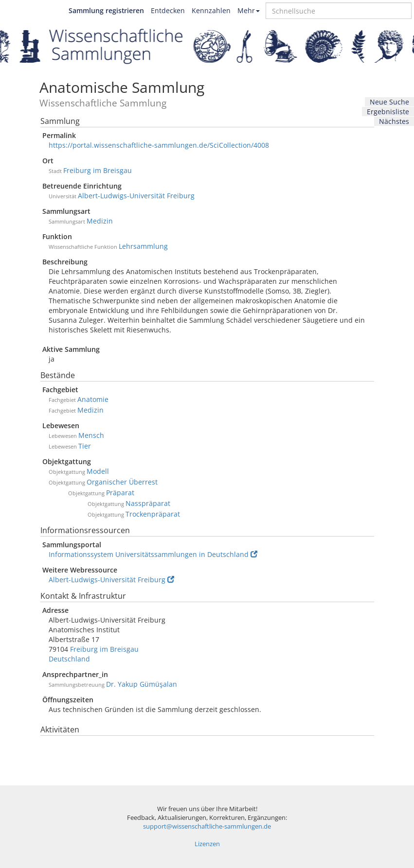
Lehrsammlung (143, 246)
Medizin (100, 221)
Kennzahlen (211, 10)
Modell (98, 471)
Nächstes (394, 121)
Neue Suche (389, 102)
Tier (85, 446)
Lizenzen (207, 844)
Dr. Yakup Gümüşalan (142, 684)
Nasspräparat (148, 503)
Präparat (120, 493)
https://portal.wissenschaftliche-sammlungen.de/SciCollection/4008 (159, 145)
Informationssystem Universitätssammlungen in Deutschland (153, 554)
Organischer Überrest (122, 482)
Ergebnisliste (388, 112)
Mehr (249, 10)
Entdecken (168, 10)
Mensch (91, 435)
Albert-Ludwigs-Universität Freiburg (136, 196)
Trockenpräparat (153, 514)
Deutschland (69, 659)
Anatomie (93, 399)
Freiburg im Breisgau (98, 170)
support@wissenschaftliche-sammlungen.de (207, 826)
